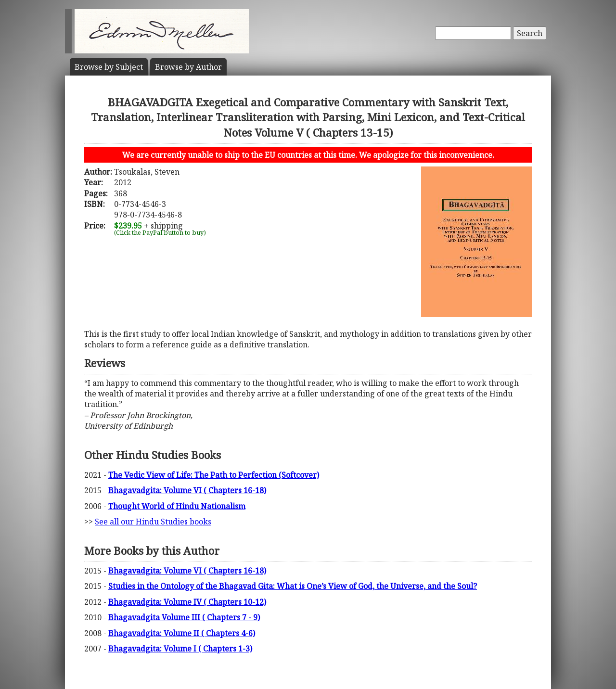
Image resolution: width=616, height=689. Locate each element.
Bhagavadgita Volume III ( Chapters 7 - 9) (184, 617)
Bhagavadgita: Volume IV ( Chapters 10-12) (187, 602)
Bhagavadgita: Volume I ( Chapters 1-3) (180, 649)
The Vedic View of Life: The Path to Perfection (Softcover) (214, 475)
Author (188, 67)
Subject (109, 67)
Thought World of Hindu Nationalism (177, 506)
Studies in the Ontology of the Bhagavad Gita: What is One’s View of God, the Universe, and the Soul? (293, 586)
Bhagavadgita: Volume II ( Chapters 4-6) (182, 633)
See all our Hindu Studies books (153, 522)
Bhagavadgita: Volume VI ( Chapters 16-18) (187, 490)
